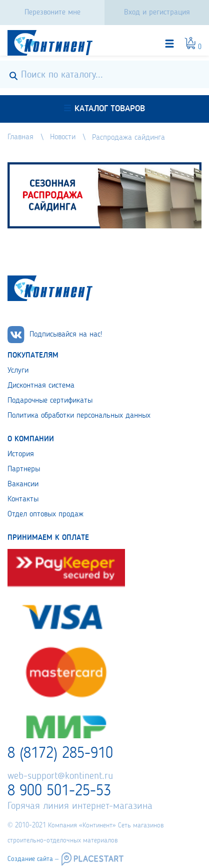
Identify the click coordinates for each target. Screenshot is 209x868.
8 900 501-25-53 (59, 791)
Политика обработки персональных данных (79, 416)
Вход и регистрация (157, 13)
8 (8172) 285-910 (60, 754)
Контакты (23, 499)
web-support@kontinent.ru (60, 776)
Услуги (18, 371)
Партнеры (24, 469)
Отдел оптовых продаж (45, 514)
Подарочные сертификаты (50, 401)
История (21, 454)
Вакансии (23, 484)
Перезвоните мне (52, 13)
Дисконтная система (41, 386)
